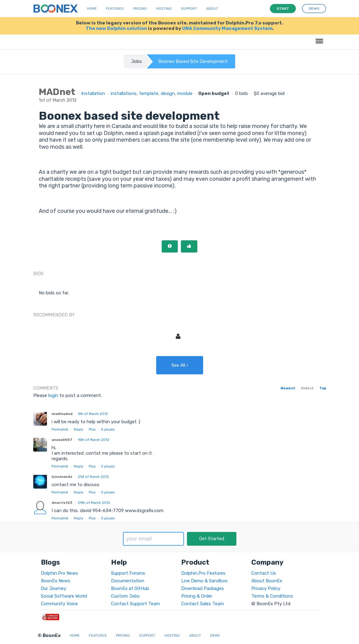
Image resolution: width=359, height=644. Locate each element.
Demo (215, 635)
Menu (318, 38)
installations (124, 93)
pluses (108, 429)
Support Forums (128, 573)
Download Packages (203, 588)
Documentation (128, 581)
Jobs (136, 61)
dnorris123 (62, 503)
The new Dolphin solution (116, 28)
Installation (93, 93)
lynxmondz (62, 477)
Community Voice (59, 604)
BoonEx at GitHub (130, 588)
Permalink (60, 429)
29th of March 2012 (94, 503)
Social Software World (64, 596)
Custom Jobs (125, 596)
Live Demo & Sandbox (204, 581)
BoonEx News (56, 581)
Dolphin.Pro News (59, 573)
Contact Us (264, 573)
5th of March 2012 (93, 414)
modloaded (62, 414)
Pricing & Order (197, 596)
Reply (79, 429)
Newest (288, 388)
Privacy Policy (266, 588)
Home (92, 9)
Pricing (140, 9)
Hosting (164, 9)
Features (115, 9)
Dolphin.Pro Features (203, 573)
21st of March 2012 (93, 477)
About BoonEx (267, 581)
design (168, 93)
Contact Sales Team (203, 604)
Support (189, 9)
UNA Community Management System (227, 28)
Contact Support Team (135, 604)
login (53, 395)
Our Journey (54, 588)
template (149, 93)
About (212, 9)
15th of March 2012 (93, 440)
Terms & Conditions (272, 596)
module (185, 93)
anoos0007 (62, 440)
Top (323, 388)
